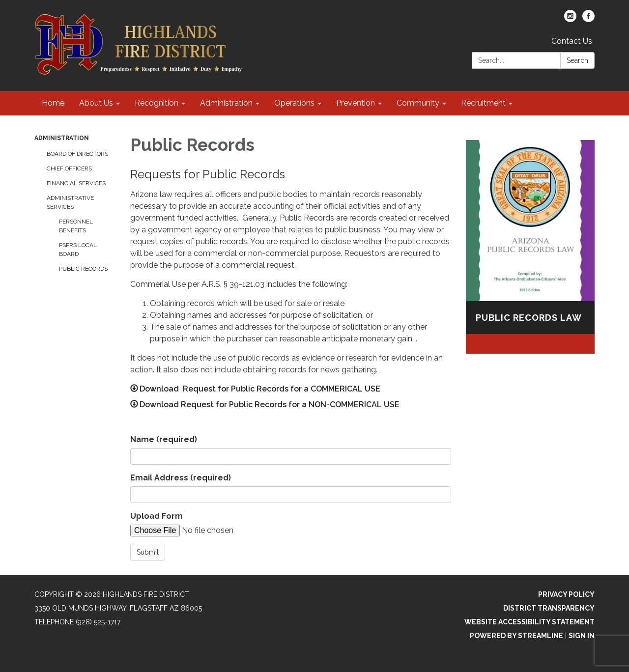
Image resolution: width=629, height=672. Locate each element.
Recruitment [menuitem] (483, 103)
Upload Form (157, 516)
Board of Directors (77, 154)
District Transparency (549, 608)
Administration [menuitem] (226, 103)
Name (164, 439)
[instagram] (570, 19)
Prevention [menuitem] (356, 103)
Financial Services (76, 183)
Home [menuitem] (53, 103)
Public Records (83, 269)
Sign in (582, 636)
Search (577, 60)
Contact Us (572, 41)
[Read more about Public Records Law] (530, 247)
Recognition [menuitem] (157, 103)
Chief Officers (69, 168)
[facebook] (588, 19)
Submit (148, 552)
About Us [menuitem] (96, 103)
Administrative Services (70, 202)
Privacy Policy (566, 594)
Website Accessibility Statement (529, 622)
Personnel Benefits (76, 226)
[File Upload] (214, 531)
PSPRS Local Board (78, 250)
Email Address (181, 478)
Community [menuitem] (418, 103)
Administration (62, 138)
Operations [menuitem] (294, 103)
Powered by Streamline (516, 636)
